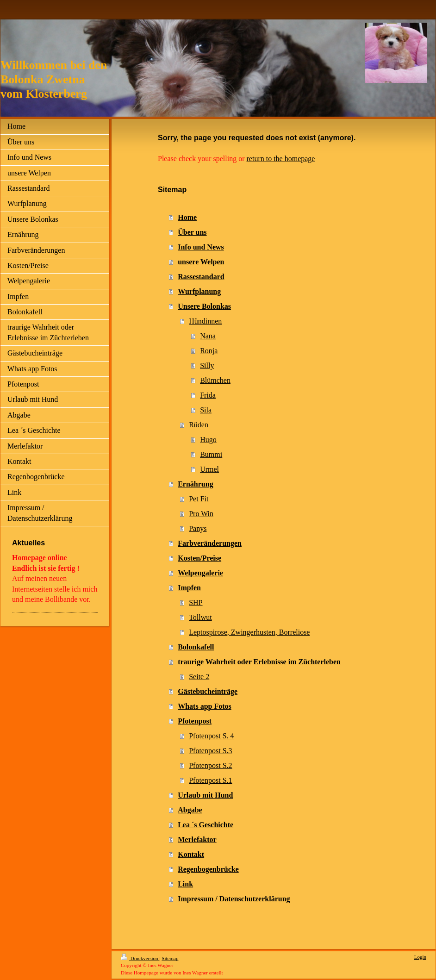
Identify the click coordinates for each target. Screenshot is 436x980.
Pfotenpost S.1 (210, 780)
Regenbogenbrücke (208, 869)
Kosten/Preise (199, 558)
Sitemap (170, 958)
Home (187, 217)
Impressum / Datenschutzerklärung (234, 899)
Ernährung (195, 484)
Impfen (189, 588)
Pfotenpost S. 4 (211, 736)
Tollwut (200, 617)
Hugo (208, 440)
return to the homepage (281, 159)
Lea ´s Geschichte (206, 825)
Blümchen (215, 380)
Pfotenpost (195, 721)
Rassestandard (201, 277)
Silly (207, 365)
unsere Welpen (201, 262)
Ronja (209, 351)
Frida (208, 395)
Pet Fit (199, 499)
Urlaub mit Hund (205, 795)
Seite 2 (199, 677)
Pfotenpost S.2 (210, 765)
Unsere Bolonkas (204, 306)
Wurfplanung (199, 291)
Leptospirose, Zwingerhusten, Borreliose (249, 632)
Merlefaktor (197, 840)
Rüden (199, 425)
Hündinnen (205, 321)
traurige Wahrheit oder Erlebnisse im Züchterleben (259, 662)
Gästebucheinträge (208, 691)
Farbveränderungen (210, 543)
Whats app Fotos (205, 706)
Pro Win (201, 514)
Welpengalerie (200, 573)
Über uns (192, 232)
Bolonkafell (196, 647)
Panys (198, 528)
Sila (206, 410)
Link (185, 884)
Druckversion (140, 958)
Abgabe (190, 810)
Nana (208, 336)
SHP (196, 602)
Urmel (209, 469)
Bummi (211, 454)
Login (420, 957)
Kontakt (191, 854)
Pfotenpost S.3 (210, 751)
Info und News (201, 247)
